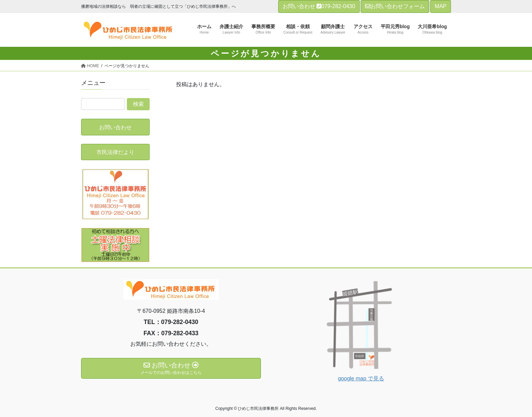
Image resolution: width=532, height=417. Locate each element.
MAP (441, 6)
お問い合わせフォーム (395, 6)
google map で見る (361, 378)
